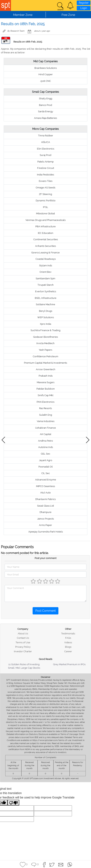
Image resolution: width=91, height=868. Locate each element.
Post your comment (45, 558)
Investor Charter (23, 651)
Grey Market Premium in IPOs (69, 664)
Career (68, 651)
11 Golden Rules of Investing (24, 664)
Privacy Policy (23, 647)
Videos (68, 642)
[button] (70, 5)
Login (84, 8)
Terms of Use (23, 642)
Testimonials (68, 634)
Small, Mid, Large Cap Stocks (24, 668)
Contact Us (23, 638)
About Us (23, 634)
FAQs (68, 638)
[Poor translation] (13, 803)
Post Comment (45, 611)
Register (84, 3)
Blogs (68, 647)
